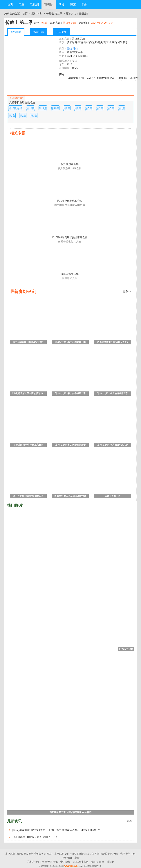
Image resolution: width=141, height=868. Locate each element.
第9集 (67, 108)
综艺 (73, 4)
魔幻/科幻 (37, 14)
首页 (10, 4)
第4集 (122, 108)
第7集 (89, 108)
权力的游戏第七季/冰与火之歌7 (28, 342)
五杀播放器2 (16, 98)
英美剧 (49, 4)
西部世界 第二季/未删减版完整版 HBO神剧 (70, 496)
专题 (84, 4)
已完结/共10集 (126, 649)
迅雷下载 (39, 32)
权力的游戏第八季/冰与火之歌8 (112, 342)
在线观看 (16, 32)
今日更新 (61, 32)
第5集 (111, 108)
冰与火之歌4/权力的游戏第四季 (28, 496)
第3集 (12, 116)
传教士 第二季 (54, 14)
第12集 (30, 108)
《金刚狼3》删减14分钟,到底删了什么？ (35, 837)
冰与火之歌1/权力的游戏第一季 (70, 342)
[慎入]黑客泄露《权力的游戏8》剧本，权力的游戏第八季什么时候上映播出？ (56, 830)
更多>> (130, 821)
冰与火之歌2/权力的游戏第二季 (70, 393)
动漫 (62, 4)
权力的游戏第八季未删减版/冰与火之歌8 (28, 394)
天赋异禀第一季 (113, 496)
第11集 (43, 108)
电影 (21, 4)
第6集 (100, 108)
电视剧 (34, 4)
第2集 (23, 116)
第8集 (78, 108)
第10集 (55, 108)
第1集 (34, 116)
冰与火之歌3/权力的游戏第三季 (112, 393)
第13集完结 (15, 108)
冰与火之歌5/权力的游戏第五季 (70, 445)
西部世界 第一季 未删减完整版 (28, 445)
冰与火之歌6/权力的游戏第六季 (112, 445)
